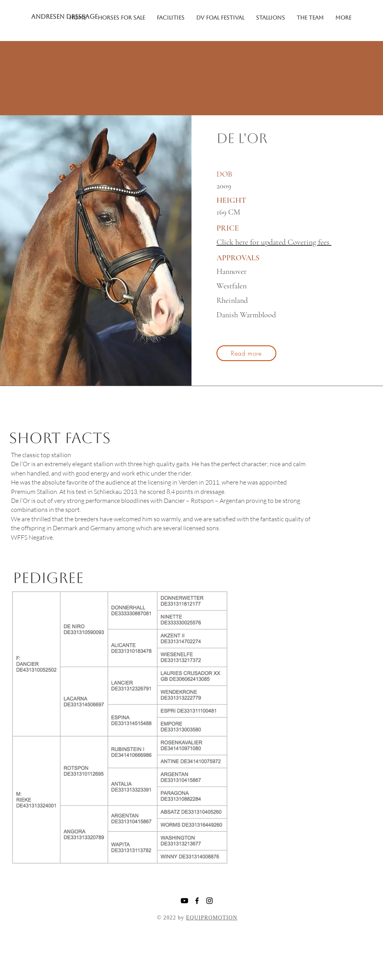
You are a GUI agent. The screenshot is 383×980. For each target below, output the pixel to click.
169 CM (228, 212)
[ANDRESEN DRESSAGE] (70, 17)
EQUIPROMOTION (212, 918)
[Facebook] (197, 901)
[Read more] (246, 353)
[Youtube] (184, 901)
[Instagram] (209, 901)
